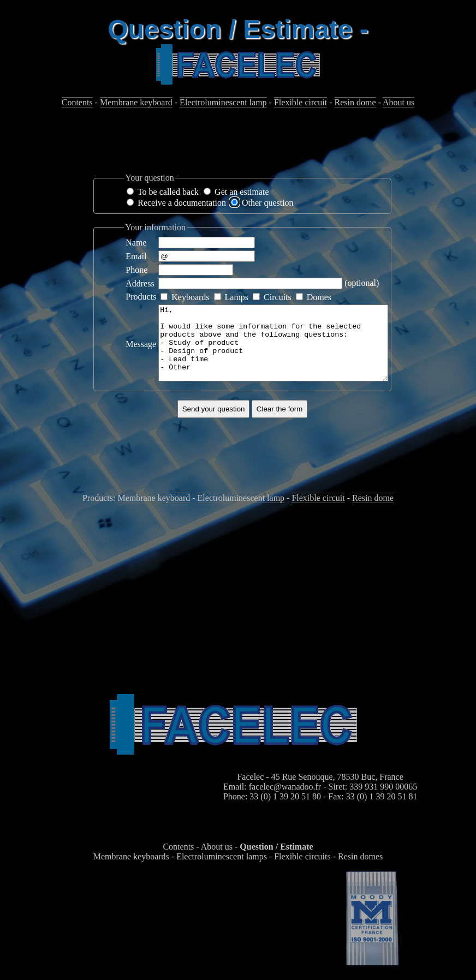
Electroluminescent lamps (222, 871)
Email (136, 256)
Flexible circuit (301, 102)
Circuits (278, 297)
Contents (77, 102)
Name (136, 243)
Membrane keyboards (131, 871)
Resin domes (360, 871)
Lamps (237, 297)
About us (398, 102)
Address (140, 283)
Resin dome (355, 102)
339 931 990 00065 (383, 801)
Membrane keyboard (136, 102)
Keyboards (190, 297)
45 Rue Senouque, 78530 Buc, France (337, 791)
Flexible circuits (302, 871)
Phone (136, 270)
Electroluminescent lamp (223, 102)
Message (141, 351)
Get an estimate (242, 192)
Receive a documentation (182, 203)
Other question (268, 203)
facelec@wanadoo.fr (285, 801)
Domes (319, 297)
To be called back (168, 192)
